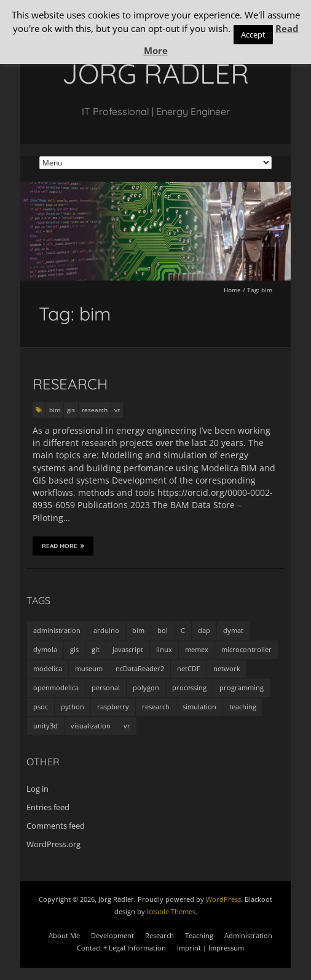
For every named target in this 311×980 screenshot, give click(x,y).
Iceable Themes (171, 911)
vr (117, 410)
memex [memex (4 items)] (197, 649)
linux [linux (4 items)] (164, 649)
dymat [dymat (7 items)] (233, 630)
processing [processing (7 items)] (189, 687)
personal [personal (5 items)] (106, 687)
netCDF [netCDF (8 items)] (189, 668)
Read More (63, 546)
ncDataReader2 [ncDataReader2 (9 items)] (140, 668)
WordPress (223, 899)
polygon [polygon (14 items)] (146, 687)
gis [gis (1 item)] (74, 649)
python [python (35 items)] (73, 707)
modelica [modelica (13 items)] (48, 668)
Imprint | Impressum (211, 948)
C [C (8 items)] (183, 630)
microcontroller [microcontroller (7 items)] (246, 649)
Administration (248, 935)
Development (112, 935)
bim (55, 410)
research (95, 410)
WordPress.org (53, 844)
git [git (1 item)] (96, 649)
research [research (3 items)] (156, 707)
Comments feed (56, 826)
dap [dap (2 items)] (204, 630)
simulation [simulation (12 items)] (199, 707)
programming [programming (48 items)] (242, 687)
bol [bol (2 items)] (163, 630)
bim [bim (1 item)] (138, 630)
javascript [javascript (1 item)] (128, 649)
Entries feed (48, 807)
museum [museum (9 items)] (89, 668)
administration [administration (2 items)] (57, 630)
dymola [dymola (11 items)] (45, 649)
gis (71, 410)
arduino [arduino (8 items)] (106, 630)
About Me (64, 935)
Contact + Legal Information (121, 948)
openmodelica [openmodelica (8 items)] (56, 687)
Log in (37, 789)
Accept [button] (253, 34)
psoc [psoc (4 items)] (41, 707)
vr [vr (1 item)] (127, 726)
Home (232, 290)
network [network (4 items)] (227, 668)
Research (70, 384)
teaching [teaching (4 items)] (243, 707)
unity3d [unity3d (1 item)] (45, 726)
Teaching (199, 935)
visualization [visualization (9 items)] (91, 726)
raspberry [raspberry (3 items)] (113, 707)
